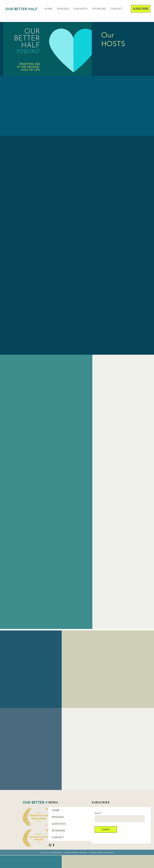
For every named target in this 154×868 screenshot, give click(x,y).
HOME (56, 810)
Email (98, 813)
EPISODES (58, 817)
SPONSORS (58, 831)
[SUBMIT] (106, 830)
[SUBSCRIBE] (141, 9)
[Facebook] (54, 845)
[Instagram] (50, 845)
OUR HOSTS (59, 824)
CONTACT (58, 837)
